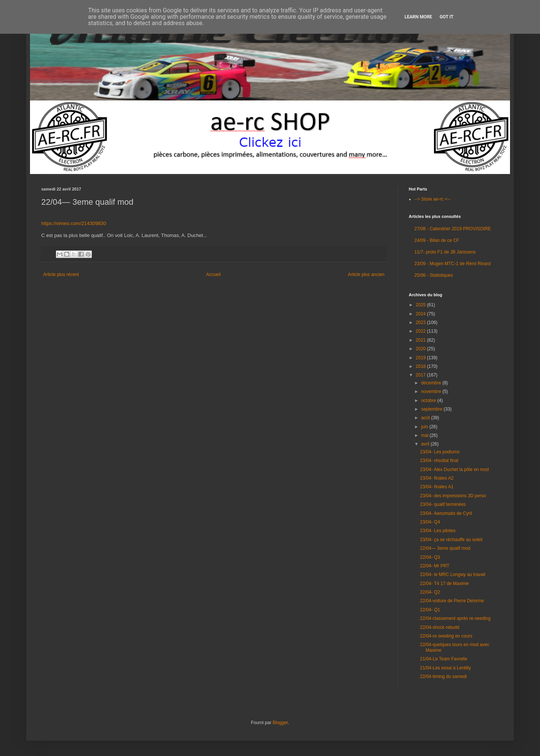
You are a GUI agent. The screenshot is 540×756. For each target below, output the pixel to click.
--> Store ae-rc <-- (432, 199)
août (426, 418)
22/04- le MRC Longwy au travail (453, 574)
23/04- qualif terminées (443, 504)
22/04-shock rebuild (440, 627)
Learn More (418, 17)
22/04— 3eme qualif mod (445, 548)
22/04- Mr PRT (435, 566)
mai (425, 435)
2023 (421, 322)
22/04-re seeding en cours (446, 636)
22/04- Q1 (430, 610)
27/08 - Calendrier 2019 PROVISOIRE (453, 229)
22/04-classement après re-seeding (455, 618)
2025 (421, 305)
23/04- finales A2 (437, 478)
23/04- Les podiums (440, 452)
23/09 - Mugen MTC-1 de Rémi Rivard (452, 264)
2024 (421, 314)
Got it (446, 17)
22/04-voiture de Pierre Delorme (452, 601)
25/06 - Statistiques (434, 275)
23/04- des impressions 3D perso (453, 496)
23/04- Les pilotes (438, 531)
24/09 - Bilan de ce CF (437, 240)
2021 (421, 340)
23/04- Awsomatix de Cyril (446, 513)
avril (426, 444)
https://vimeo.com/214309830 (74, 223)
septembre (432, 409)
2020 (421, 349)
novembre (432, 391)
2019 (421, 358)
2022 (421, 331)
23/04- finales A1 (437, 487)
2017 (421, 375)
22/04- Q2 (430, 592)
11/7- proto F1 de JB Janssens (445, 252)
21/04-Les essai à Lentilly (445, 668)
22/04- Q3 (430, 557)
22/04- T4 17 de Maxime (444, 583)
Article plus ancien (366, 274)
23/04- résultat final (439, 460)
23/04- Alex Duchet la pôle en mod (454, 469)
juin (425, 427)
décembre (432, 383)
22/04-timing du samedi (443, 676)
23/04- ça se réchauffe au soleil (451, 540)
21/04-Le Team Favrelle (444, 659)
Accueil (214, 274)
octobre (429, 400)
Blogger (280, 723)
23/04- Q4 (430, 522)
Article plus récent (61, 274)
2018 (421, 366)
